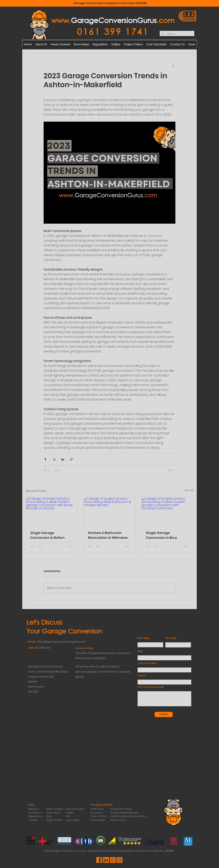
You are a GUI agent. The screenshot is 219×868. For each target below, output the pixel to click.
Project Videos (55, 820)
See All (189, 490)
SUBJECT (142, 676)
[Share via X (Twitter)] (54, 459)
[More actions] (173, 66)
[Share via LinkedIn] (63, 459)
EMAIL (140, 651)
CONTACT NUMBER (147, 663)
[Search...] (177, 34)
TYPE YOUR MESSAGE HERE (151, 687)
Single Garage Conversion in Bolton (47, 535)
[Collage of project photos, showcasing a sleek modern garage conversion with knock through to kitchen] (52, 511)
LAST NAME (171, 638)
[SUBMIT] (164, 714)
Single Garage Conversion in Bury (161, 535)
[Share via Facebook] (45, 459)
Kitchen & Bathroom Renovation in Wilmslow (108, 535)
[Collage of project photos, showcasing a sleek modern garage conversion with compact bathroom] (167, 511)
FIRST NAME (143, 638)
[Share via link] (71, 459)
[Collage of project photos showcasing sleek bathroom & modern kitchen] (110, 511)
